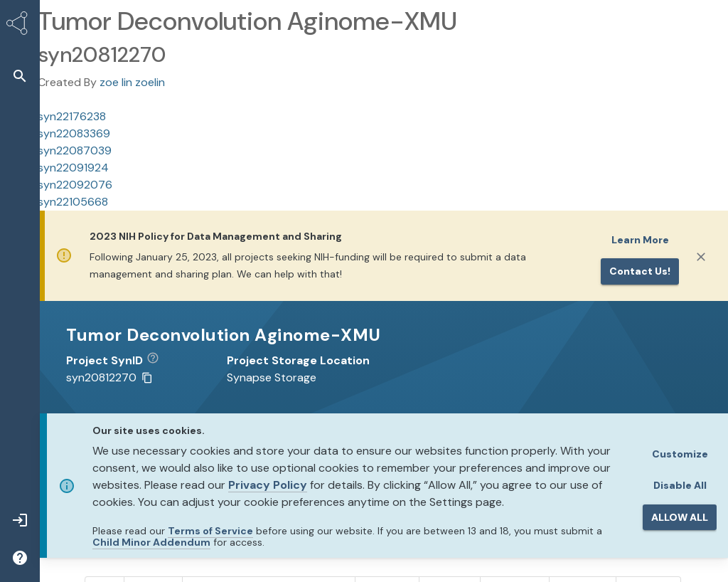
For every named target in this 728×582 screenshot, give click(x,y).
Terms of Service (210, 531)
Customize (680, 454)
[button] (20, 76)
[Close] (701, 257)
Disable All (680, 485)
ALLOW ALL (680, 517)
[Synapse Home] (20, 26)
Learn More (640, 240)
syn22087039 (75, 150)
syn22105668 (73, 202)
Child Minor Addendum (151, 542)
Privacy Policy (268, 485)
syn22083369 (74, 133)
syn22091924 (73, 168)
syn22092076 (75, 185)
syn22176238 (72, 116)
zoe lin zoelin (132, 82)
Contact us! (640, 271)
